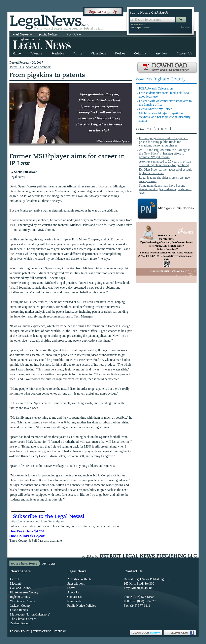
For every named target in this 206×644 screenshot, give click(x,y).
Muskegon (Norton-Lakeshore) (30, 614)
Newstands (74, 601)
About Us (73, 592)
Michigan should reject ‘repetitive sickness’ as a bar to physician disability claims (165, 117)
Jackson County (20, 606)
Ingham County (20, 597)
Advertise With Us (79, 579)
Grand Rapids (19, 610)
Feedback (61, 631)
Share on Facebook (38, 67)
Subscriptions (76, 583)
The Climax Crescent (24, 619)
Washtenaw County (23, 601)
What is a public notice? (140, 28)
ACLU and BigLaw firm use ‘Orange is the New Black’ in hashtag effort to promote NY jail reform (165, 153)
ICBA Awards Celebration (156, 88)
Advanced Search (137, 25)
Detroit (15, 579)
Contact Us (74, 597)
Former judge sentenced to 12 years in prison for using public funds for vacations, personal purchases (164, 142)
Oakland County (21, 588)
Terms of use (42, 631)
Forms (71, 588)
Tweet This (17, 67)
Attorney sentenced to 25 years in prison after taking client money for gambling (165, 163)
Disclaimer (186, 27)
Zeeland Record (20, 623)
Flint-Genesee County (24, 592)
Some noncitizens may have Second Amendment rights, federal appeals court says (165, 189)
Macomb (16, 583)
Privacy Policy (20, 631)
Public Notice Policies (81, 606)
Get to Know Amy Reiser (155, 109)
